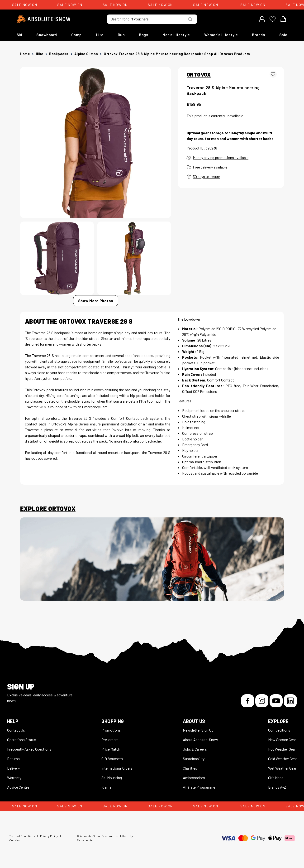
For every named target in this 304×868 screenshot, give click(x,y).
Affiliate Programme (199, 787)
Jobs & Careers (195, 749)
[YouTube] (276, 701)
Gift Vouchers (112, 759)
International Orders (117, 768)
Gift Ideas (276, 778)
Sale (283, 35)
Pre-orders (110, 740)
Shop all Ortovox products (227, 54)
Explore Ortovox (48, 509)
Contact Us (16, 730)
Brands (259, 35)
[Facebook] (248, 701)
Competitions (279, 730)
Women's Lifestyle (221, 35)
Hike (100, 35)
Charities (190, 768)
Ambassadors (194, 778)
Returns (13, 759)
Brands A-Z (277, 787)
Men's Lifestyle (176, 35)
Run (121, 35)
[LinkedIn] (290, 701)
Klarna (106, 787)
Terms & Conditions (22, 836)
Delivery (13, 768)
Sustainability (194, 759)
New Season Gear (282, 740)
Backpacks (59, 54)
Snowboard (47, 35)
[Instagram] (262, 701)
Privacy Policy (49, 836)
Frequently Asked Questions (29, 749)
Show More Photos (96, 301)
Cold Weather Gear (283, 759)
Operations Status (22, 740)
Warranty (14, 778)
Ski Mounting (112, 778)
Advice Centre (18, 787)
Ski (19, 35)
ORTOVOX (199, 74)
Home (25, 54)
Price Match (111, 749)
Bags (144, 35)
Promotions (111, 730)
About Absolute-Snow (200, 740)
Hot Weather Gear (282, 749)
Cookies (15, 840)
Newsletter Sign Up (198, 730)
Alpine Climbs (86, 54)
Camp (76, 35)
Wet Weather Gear (282, 768)
